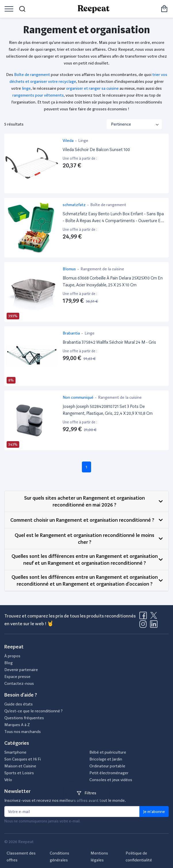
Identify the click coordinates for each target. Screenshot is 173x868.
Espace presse (17, 677)
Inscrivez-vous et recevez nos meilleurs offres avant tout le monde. (65, 800)
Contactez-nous (19, 683)
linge (26, 88)
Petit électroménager (109, 773)
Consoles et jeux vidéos (111, 780)
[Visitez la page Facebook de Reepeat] (144, 617)
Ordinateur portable (107, 766)
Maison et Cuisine (20, 766)
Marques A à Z (17, 725)
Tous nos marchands (23, 732)
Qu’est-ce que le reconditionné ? (33, 711)
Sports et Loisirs (19, 773)
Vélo (8, 780)
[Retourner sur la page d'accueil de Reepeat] (94, 9)
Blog (8, 663)
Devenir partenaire (21, 670)
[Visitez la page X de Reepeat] (155, 617)
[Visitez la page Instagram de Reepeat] (144, 626)
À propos (12, 656)
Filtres (86, 793)
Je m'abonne (154, 812)
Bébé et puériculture (108, 752)
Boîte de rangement (32, 75)
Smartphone (15, 752)
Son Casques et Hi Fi (23, 759)
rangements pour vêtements (38, 95)
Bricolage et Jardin (106, 759)
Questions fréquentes (24, 718)
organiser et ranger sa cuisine (92, 88)
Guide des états (19, 704)
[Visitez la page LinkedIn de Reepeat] (154, 626)
